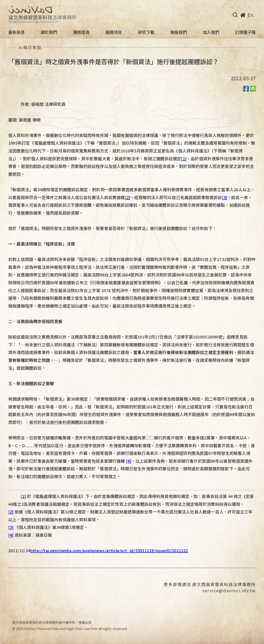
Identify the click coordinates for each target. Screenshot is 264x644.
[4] (129, 461)
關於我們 (49, 32)
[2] (128, 197)
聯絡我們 (179, 32)
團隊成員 (81, 32)
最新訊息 (16, 32)
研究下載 (146, 32)
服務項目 (114, 32)
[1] (184, 159)
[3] (225, 197)
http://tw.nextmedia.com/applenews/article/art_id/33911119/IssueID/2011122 (109, 550)
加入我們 (211, 32)
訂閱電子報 (245, 32)
